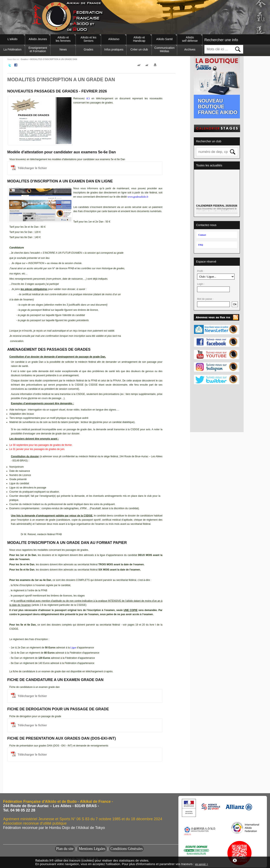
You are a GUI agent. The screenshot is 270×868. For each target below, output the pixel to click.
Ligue (73, 648)
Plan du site (65, 849)
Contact (202, 235)
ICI (88, 98)
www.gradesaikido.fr (138, 197)
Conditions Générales (127, 849)
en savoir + (201, 864)
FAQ (201, 245)
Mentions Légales (92, 849)
